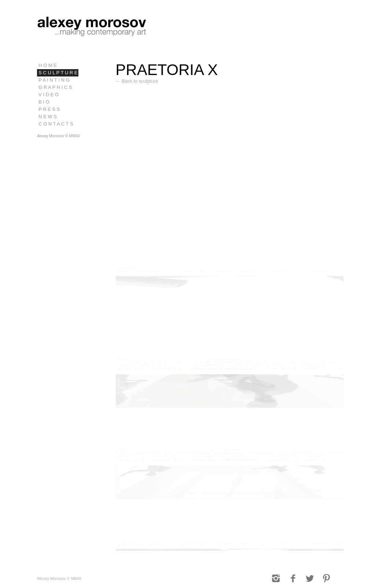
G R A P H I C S (55, 87)
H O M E (48, 65)
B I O (44, 102)
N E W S (48, 117)
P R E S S (49, 109)
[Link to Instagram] (276, 578)
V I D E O (49, 95)
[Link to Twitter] (310, 578)
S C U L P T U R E (58, 73)
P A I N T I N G (54, 80)
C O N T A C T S (56, 124)
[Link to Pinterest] (327, 578)
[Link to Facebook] (293, 578)
